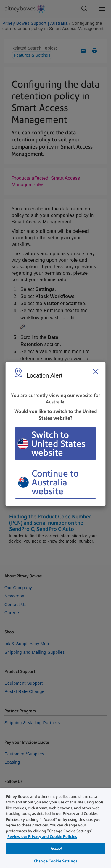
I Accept (55, 848)
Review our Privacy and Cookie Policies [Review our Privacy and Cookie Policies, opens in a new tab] (42, 837)
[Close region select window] (96, 372)
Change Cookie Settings (55, 861)
